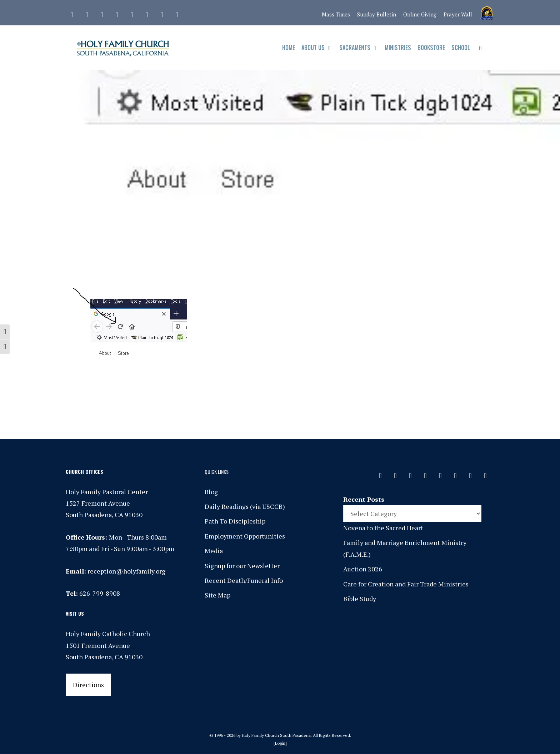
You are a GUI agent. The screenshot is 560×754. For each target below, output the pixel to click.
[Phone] (117, 13)
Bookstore (431, 48)
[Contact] (72, 13)
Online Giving (420, 14)
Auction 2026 (363, 569)
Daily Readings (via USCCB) (245, 506)
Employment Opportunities (245, 536)
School (461, 48)
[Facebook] (87, 13)
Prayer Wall (458, 14)
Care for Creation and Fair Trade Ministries (406, 584)
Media (214, 551)
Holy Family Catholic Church (108, 634)
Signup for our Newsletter (242, 566)
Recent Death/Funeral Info (244, 580)
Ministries (398, 48)
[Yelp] (177, 13)
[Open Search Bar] (480, 48)
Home (289, 48)
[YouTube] (162, 13)
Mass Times (336, 14)
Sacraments (361, 48)
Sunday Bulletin (377, 14)
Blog (211, 492)
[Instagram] (102, 13)
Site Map (217, 595)
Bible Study (360, 599)
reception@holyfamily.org (126, 571)
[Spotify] (132, 13)
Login (280, 743)
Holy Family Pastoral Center (107, 492)
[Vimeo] (147, 13)
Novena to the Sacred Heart (383, 528)
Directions (88, 685)
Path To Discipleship (235, 521)
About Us (319, 48)
